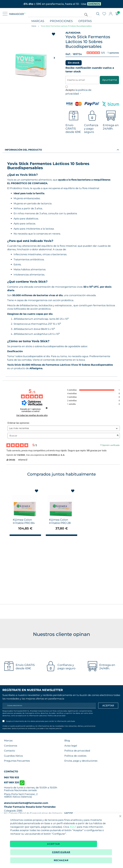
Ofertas (85, 21)
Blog (67, 740)
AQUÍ (73, 827)
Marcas (38, 21)
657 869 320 (14, 782)
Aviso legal (71, 746)
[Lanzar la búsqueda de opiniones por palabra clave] (118, 436)
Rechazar (61, 860)
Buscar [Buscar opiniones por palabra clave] (62, 436)
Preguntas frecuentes (17, 761)
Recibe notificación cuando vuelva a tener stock (90, 70)
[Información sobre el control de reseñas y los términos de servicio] (47, 408)
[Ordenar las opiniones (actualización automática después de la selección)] (64, 428)
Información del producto (23, 150)
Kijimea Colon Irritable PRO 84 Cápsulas (24, 523)
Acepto (78, 92)
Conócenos (11, 746)
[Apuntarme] (108, 706)
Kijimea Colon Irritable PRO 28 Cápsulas (60, 523)
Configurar (61, 852)
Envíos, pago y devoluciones (81, 761)
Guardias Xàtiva (13, 756)
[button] (54, 58)
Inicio (34, 26)
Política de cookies (75, 756)
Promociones (61, 21)
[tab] (61, 150)
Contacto (9, 751)
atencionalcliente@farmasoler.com (26, 803)
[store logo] (17, 14)
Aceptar (53, 844)
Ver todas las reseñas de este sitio (32, 415)
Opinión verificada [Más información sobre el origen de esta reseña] (111, 445)
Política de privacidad (56, 716)
